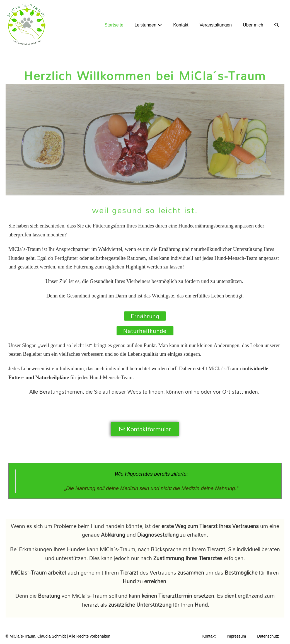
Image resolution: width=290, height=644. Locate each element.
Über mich (253, 25)
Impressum (236, 636)
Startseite (114, 25)
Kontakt (181, 25)
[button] (277, 25)
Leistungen (148, 25)
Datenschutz (268, 636)
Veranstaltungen (216, 25)
